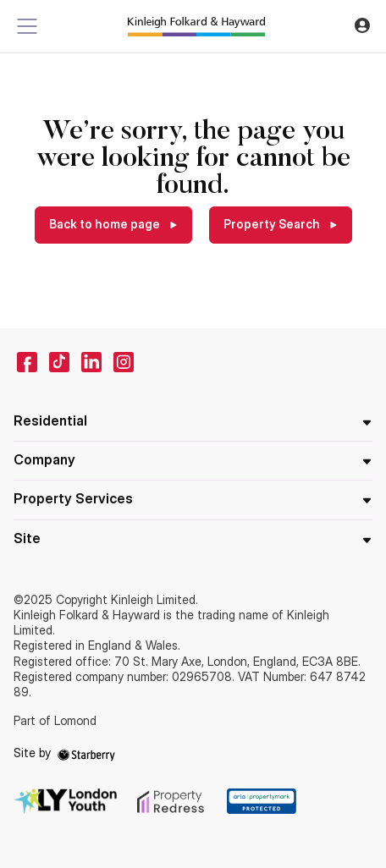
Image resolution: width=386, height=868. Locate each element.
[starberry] (86, 753)
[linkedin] (91, 362)
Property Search (273, 224)
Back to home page (106, 224)
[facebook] (27, 362)
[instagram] (124, 362)
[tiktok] (59, 362)
